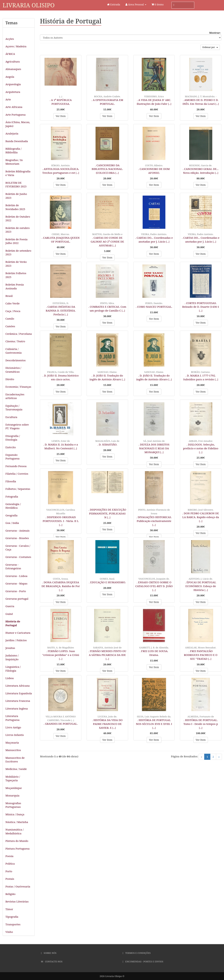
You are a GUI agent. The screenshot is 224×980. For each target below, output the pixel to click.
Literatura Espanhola (19, 693)
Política (10, 864)
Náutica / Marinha (17, 822)
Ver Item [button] (61, 116)
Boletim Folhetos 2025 (16, 275)
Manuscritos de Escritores (15, 760)
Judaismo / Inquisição (12, 657)
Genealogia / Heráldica (13, 506)
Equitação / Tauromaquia (14, 407)
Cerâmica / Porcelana (19, 334)
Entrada (114, 4)
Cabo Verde (13, 303)
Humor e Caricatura (18, 633)
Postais (10, 879)
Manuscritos (13, 750)
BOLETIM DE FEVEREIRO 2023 (16, 184)
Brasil (9, 296)
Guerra (10, 606)
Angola (10, 77)
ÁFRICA (10, 54)
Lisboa (10, 678)
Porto (9, 871)
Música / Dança (15, 814)
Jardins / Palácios (16, 640)
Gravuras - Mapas (16, 583)
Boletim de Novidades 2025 (15, 207)
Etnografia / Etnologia (13, 438)
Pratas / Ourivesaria (18, 886)
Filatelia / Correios (17, 474)
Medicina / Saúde (16, 769)
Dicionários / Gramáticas (13, 370)
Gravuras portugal (17, 599)
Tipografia (12, 917)
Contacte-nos (52, 961)
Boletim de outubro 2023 (17, 230)
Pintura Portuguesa (17, 849)
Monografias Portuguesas (13, 805)
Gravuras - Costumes (18, 557)
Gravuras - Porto (16, 591)
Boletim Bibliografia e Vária (18, 173)
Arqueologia (13, 84)
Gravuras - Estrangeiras (13, 566)
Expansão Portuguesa (12, 457)
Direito (10, 379)
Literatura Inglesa (17, 708)
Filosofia (11, 481)
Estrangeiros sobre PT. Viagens (17, 426)
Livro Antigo (13, 727)
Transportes (13, 924)
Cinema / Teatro (15, 341)
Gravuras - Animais (17, 531)
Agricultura (13, 61)
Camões (10, 326)
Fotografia (12, 496)
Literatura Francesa (18, 701)
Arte (8, 99)
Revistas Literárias (17, 901)
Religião (10, 894)
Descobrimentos (15, 360)
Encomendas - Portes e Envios (143, 961)
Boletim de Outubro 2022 (18, 218)
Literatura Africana (18, 686)
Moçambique (14, 788)
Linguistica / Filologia (13, 669)
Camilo (10, 319)
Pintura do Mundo (17, 841)
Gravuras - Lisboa (16, 576)
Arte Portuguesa (15, 115)
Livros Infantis (15, 735)
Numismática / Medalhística (14, 831)
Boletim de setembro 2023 (18, 252)
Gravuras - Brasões (17, 538)
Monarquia (12, 795)
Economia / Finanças (18, 387)
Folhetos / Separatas (18, 489)
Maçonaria (12, 743)
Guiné (9, 614)
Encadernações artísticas (15, 396)
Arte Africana (14, 107)
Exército (11, 447)
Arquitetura (13, 92)
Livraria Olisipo (29, 5)
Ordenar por (210, 47)
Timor (9, 909)
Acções (10, 39)
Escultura (11, 417)
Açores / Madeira (16, 46)
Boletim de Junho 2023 (16, 196)
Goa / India (12, 523)
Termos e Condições (137, 953)
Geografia (11, 515)
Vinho (9, 932)
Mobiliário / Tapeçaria (13, 778)
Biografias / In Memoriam (14, 162)
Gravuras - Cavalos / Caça (18, 548)
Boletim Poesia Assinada (15, 286)
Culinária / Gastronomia (14, 351)
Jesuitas (10, 648)
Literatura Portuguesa (12, 718)
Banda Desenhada (17, 141)
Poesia (9, 856)
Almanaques (13, 69)
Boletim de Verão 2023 (16, 264)
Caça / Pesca (13, 311)
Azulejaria (12, 133)
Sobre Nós (49, 953)
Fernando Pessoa (16, 466)
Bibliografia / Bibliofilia (13, 150)
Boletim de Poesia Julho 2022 (16, 241)
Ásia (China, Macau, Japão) (18, 124)
